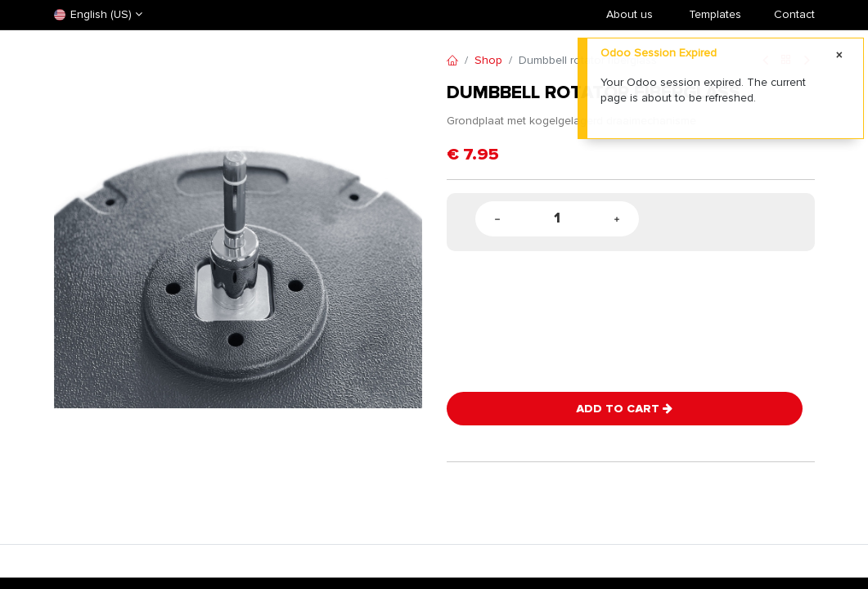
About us (630, 14)
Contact (794, 14)
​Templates (715, 14)
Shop (488, 60)
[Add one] (617, 219)
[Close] (839, 56)
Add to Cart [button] (624, 409)
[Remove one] (497, 219)
